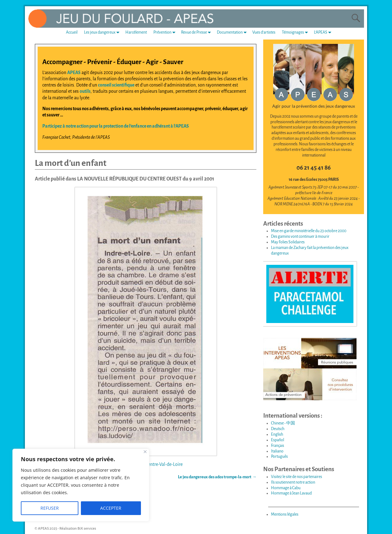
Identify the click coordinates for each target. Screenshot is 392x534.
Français (278, 446)
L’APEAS (324, 33)
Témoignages (296, 33)
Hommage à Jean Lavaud (291, 493)
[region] (81, 485)
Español (278, 440)
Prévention (166, 33)
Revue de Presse (197, 33)
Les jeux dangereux (103, 33)
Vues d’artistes (264, 32)
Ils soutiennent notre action (293, 482)
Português (279, 457)
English (277, 434)
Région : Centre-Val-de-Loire (156, 464)
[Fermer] (145, 452)
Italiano (277, 451)
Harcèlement (136, 32)
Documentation (233, 33)
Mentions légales (285, 514)
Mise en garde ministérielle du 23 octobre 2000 (309, 231)
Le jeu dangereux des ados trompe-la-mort (217, 477)
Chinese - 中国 (283, 423)
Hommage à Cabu (286, 488)
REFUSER (50, 508)
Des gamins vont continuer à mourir (300, 237)
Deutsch (278, 429)
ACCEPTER (111, 508)
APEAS (74, 73)
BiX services (87, 529)
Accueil (72, 32)
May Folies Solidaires (288, 242)
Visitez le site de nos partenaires (296, 477)
